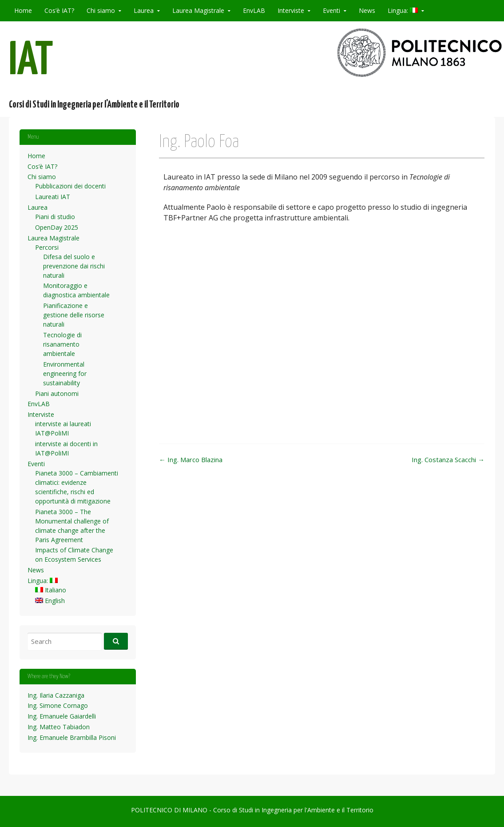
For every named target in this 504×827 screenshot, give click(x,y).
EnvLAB (254, 10)
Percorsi (47, 247)
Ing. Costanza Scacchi (448, 459)
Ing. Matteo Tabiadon (59, 727)
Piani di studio (55, 217)
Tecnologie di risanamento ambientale (62, 344)
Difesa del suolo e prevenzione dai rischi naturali (74, 266)
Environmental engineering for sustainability (65, 374)
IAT (31, 62)
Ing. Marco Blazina (191, 459)
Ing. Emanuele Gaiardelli (62, 716)
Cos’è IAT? (59, 10)
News (367, 10)
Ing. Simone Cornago (58, 705)
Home (23, 10)
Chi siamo (101, 10)
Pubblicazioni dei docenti (70, 186)
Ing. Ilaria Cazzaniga (56, 695)
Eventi (331, 10)
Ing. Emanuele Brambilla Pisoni (72, 737)
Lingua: (403, 10)
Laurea (144, 10)
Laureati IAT (53, 197)
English (50, 601)
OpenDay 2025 (57, 227)
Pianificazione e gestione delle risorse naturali (74, 315)
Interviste (291, 10)
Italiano (51, 590)
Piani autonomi (57, 394)
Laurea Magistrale (198, 10)
